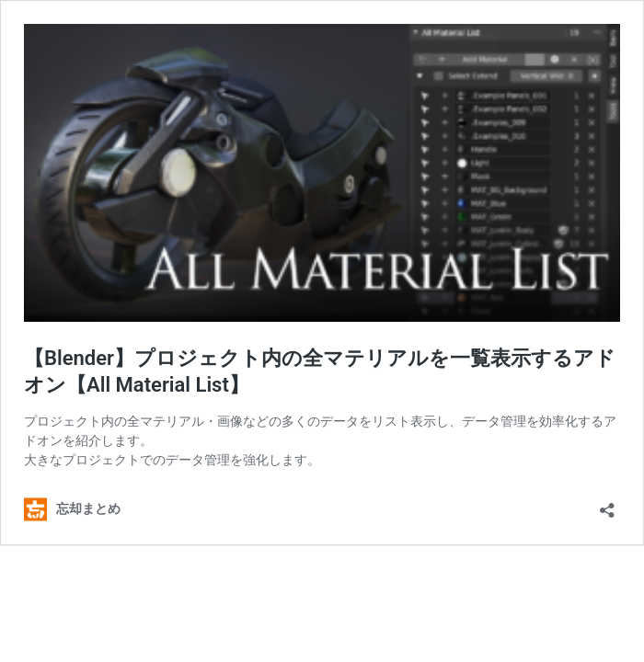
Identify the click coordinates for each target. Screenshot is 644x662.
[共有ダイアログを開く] (607, 504)
